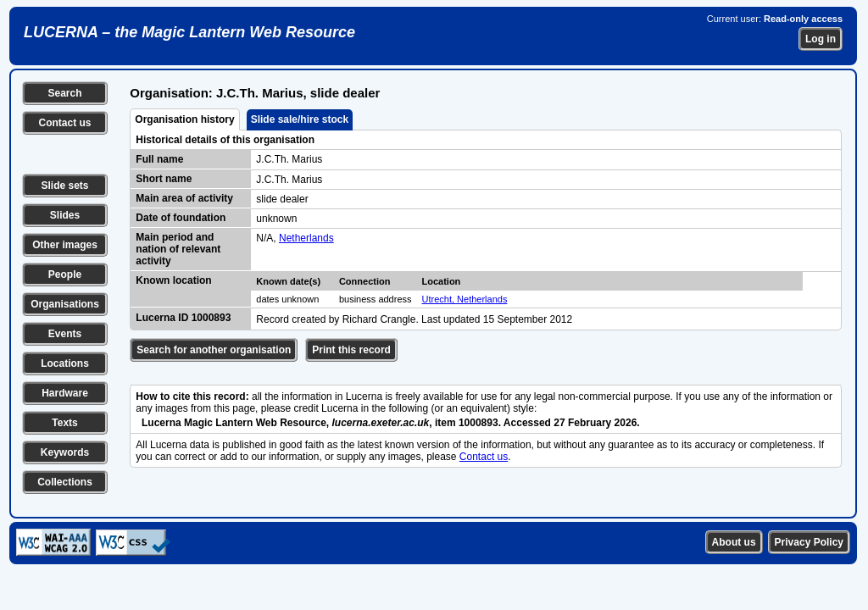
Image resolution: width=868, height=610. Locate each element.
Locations (65, 363)
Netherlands (306, 238)
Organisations (65, 304)
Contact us (64, 123)
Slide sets (64, 186)
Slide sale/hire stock (300, 119)
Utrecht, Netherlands (465, 299)
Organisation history (184, 119)
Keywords (65, 452)
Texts (64, 423)
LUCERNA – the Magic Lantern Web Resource (189, 32)
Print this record (351, 350)
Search (64, 93)
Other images (65, 245)
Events (65, 334)
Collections (65, 482)
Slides (65, 215)
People (65, 274)
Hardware (65, 393)
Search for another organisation (214, 350)
